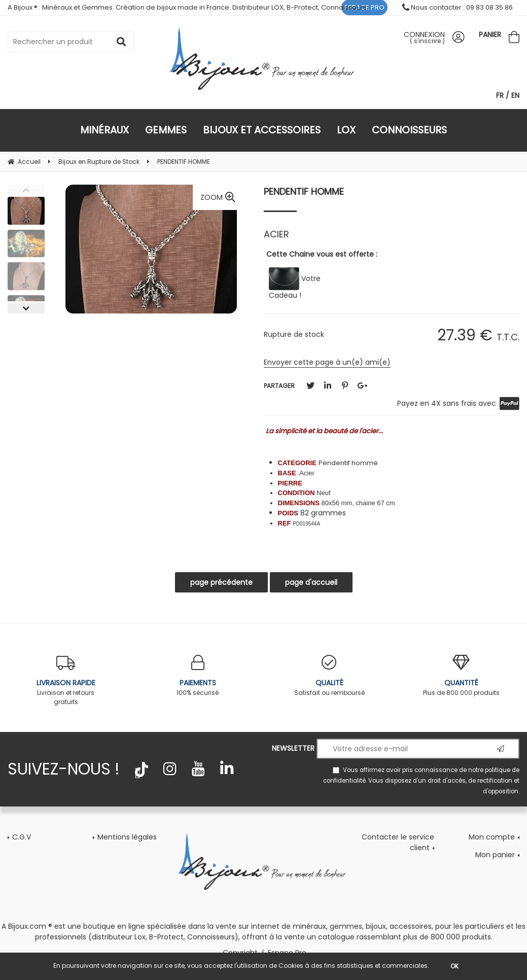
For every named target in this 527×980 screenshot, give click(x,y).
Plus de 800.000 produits (461, 676)
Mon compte (492, 837)
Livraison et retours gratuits (66, 680)
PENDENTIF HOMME (304, 191)
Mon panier (495, 855)
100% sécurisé (198, 676)
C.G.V (22, 837)
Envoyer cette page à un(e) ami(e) (327, 362)
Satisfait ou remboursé (330, 676)
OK (454, 966)
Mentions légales (127, 837)
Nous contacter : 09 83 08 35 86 (458, 7)
